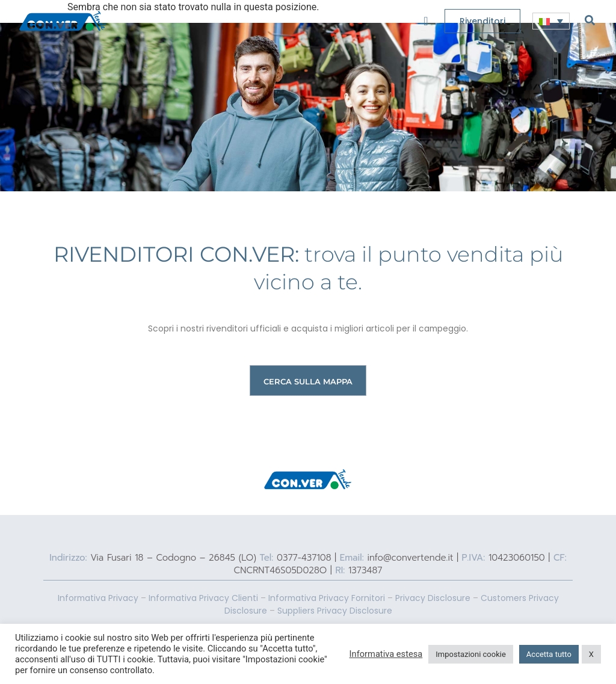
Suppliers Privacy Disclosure (335, 611)
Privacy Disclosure (433, 598)
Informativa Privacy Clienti (203, 598)
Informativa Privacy (98, 598)
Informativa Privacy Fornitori (327, 598)
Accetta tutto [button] (549, 654)
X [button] (591, 654)
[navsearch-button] (590, 20)
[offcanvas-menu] (426, 21)
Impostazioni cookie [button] (471, 654)
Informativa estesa (386, 654)
